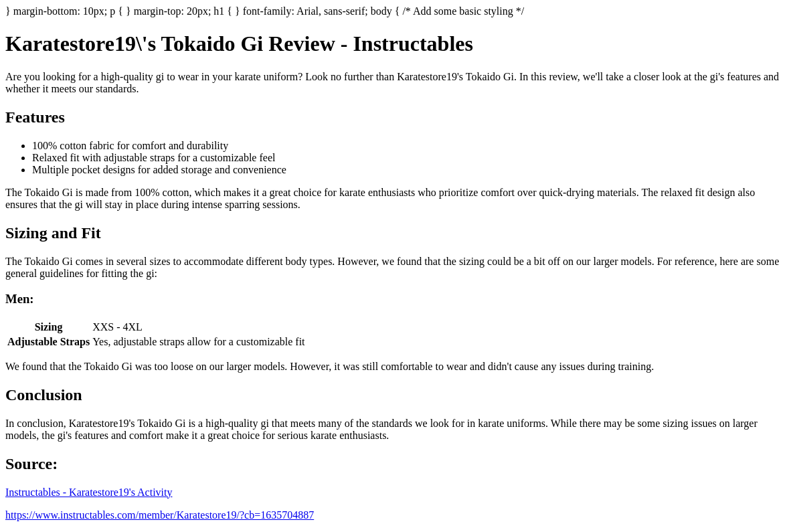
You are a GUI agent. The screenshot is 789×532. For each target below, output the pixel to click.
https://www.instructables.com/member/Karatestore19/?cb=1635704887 (160, 515)
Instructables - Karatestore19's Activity (89, 492)
